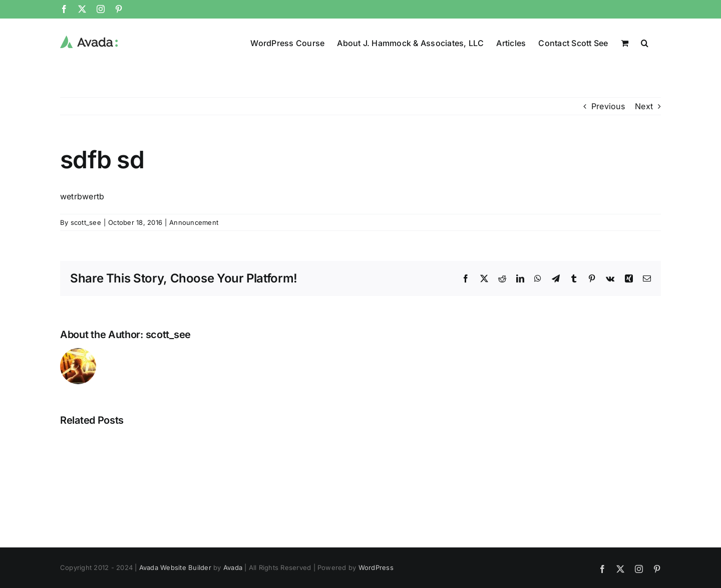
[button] (645, 42)
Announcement (194, 222)
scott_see (86, 222)
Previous (608, 106)
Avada (233, 567)
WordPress (376, 567)
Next (644, 106)
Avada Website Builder (175, 567)
